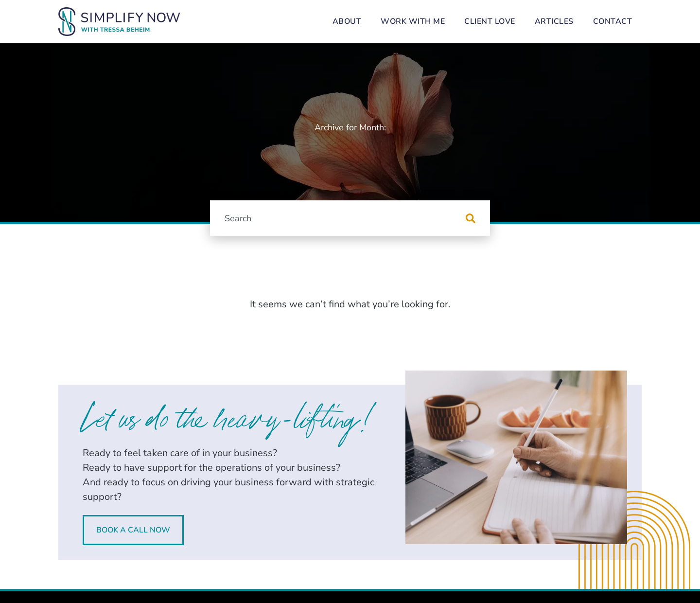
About (347, 21)
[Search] (478, 218)
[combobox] (338, 218)
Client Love (490, 21)
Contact (613, 21)
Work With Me (413, 21)
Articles (554, 21)
